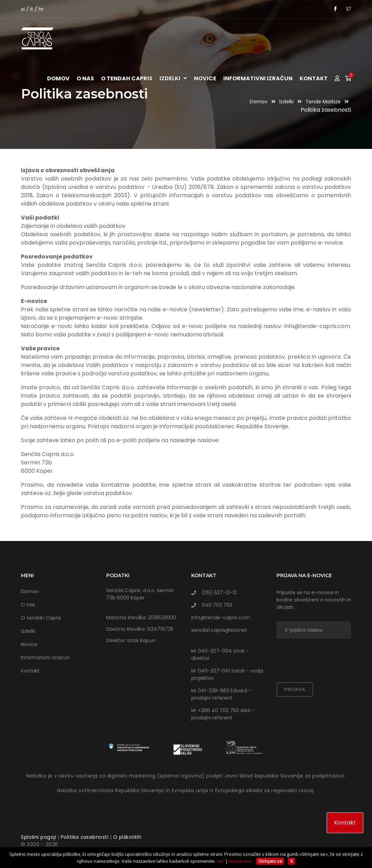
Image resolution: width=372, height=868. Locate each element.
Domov (58, 79)
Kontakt (314, 79)
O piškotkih (127, 837)
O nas (85, 79)
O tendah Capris (127, 79)
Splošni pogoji (38, 837)
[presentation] (317, 656)
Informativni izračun (258, 79)
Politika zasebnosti (85, 837)
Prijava (295, 689)
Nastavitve (240, 861)
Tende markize (324, 102)
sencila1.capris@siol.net (219, 630)
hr (41, 9)
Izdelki (173, 79)
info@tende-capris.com (221, 618)
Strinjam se (270, 861)
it (32, 9)
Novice (205, 79)
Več (220, 861)
